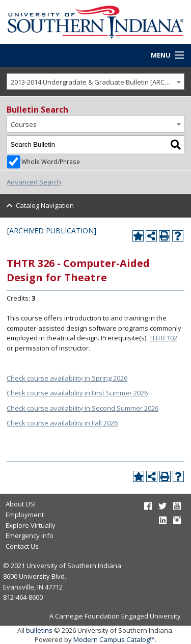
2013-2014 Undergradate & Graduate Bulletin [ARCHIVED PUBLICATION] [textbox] (98, 82)
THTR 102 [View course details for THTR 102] (163, 338)
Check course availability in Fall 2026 (62, 423)
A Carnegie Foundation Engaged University (115, 616)
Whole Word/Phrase (51, 162)
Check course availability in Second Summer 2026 (83, 408)
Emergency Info (30, 535)
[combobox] (95, 82)
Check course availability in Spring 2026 (67, 378)
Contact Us (22, 546)
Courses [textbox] (24, 124)
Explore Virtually (31, 525)
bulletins (39, 630)
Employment (25, 515)
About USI (21, 504)
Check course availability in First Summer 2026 (77, 393)
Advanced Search (34, 182)
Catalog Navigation (45, 205)
